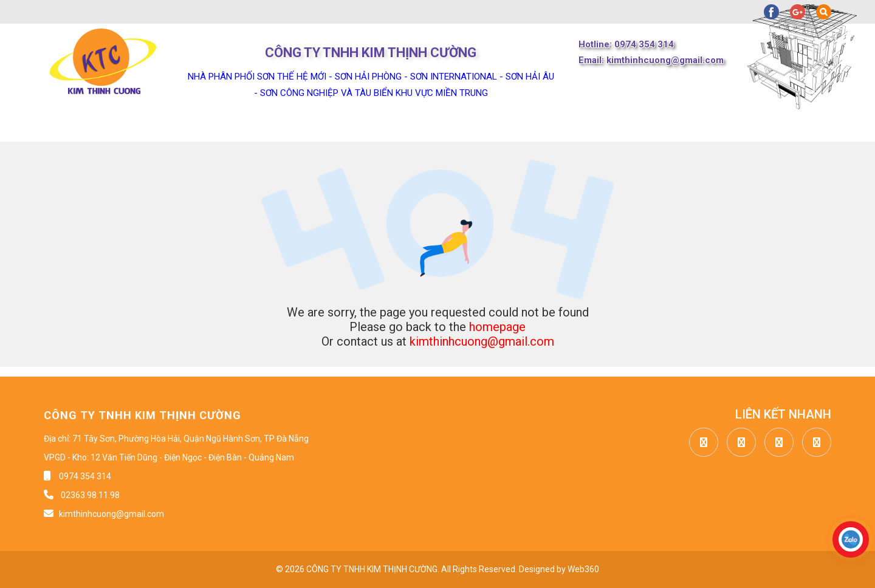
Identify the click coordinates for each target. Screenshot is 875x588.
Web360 (583, 569)
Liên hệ (572, 126)
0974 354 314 (85, 476)
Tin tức (364, 126)
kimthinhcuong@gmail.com (482, 341)
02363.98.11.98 (89, 495)
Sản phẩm (276, 126)
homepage (497, 327)
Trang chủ (73, 126)
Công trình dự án (469, 126)
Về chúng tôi (174, 126)
